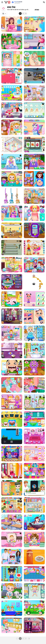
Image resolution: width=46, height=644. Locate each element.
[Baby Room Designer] (12, 316)
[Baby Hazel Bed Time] (12, 127)
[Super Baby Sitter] (12, 230)
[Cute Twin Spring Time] (12, 488)
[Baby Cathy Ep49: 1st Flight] (12, 402)
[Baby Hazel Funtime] (34, 591)
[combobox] (4, 14)
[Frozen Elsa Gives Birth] (12, 385)
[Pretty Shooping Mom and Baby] (34, 247)
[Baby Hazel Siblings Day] (34, 385)
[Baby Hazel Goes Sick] (34, 162)
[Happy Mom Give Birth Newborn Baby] (34, 179)
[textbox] (4, 14)
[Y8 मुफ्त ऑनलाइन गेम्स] (8, 2)
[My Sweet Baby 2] (34, 574)
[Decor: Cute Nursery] (12, 144)
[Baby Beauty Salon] (34, 299)
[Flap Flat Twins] (12, 436)
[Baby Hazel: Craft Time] (34, 93)
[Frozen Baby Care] (34, 333)
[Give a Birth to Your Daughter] (34, 41)
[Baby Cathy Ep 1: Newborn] (34, 59)
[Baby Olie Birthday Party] (34, 419)
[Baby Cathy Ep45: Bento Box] (34, 557)
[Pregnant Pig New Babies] (12, 299)
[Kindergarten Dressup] (34, 625)
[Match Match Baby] (12, 539)
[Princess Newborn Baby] (34, 213)
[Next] (29, 638)
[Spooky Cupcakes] (12, 351)
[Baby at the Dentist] (12, 368)
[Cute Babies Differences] (34, 402)
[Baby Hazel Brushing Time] (12, 265)
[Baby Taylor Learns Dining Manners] (12, 557)
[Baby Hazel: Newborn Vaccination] (12, 110)
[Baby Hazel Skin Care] (12, 625)
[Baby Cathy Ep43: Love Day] (12, 419)
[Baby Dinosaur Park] (34, 368)
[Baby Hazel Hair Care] (12, 179)
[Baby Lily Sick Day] (34, 539)
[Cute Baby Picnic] (34, 608)
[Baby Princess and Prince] (34, 454)
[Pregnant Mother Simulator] (34, 76)
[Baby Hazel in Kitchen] (12, 505)
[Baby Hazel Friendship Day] (12, 522)
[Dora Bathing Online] (12, 282)
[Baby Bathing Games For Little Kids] (12, 93)
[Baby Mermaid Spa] (34, 522)
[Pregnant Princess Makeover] (12, 24)
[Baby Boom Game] (34, 110)
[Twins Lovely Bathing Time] (12, 608)
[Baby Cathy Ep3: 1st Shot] (12, 59)
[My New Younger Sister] (34, 471)
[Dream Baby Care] (34, 351)
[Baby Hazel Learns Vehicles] (34, 265)
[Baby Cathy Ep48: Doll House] (34, 505)
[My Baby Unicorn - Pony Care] (34, 127)
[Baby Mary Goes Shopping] (34, 144)
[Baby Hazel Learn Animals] (12, 591)
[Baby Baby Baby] (12, 247)
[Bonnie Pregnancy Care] (12, 471)
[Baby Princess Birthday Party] (12, 454)
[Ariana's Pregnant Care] (12, 213)
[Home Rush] (12, 196)
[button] (37, 10)
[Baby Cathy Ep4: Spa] (34, 316)
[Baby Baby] (12, 76)
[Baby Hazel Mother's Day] (34, 196)
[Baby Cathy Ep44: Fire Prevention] (34, 488)
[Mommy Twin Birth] (34, 230)
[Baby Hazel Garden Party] (12, 41)
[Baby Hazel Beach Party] (34, 24)
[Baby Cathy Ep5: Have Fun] (12, 574)
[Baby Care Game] (34, 436)
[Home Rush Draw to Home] (34, 282)
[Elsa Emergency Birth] (12, 162)
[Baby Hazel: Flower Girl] (12, 333)
